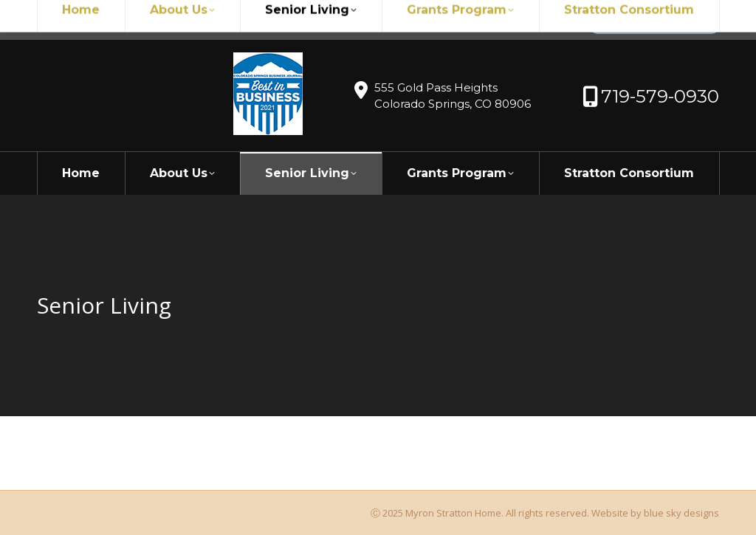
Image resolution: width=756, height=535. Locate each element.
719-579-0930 (248, 20)
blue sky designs (681, 513)
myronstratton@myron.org (120, 20)
